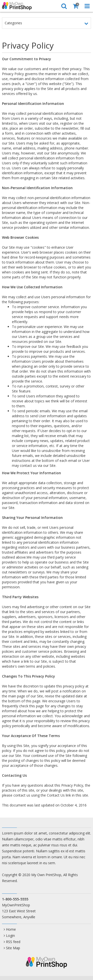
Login (10, 935)
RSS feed (13, 942)
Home (11, 929)
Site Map (13, 948)
